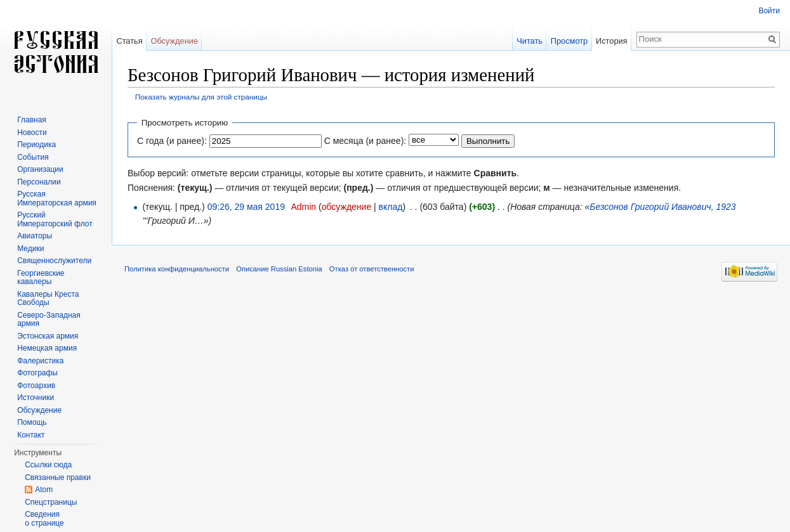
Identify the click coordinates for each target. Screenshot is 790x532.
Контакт (31, 435)
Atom (44, 490)
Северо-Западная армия (49, 320)
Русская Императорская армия (57, 198)
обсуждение (346, 207)
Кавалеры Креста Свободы (48, 299)
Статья (129, 41)
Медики (30, 249)
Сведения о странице (44, 519)
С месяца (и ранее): (365, 141)
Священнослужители (54, 261)
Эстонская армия (48, 336)
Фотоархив (36, 386)
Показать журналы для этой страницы (201, 97)
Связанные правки (58, 477)
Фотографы (37, 373)
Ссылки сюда (48, 465)
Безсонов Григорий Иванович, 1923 (662, 207)
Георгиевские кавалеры (41, 278)
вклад (391, 207)
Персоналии (39, 182)
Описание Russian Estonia (279, 269)
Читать (530, 41)
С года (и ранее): (172, 141)
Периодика (36, 145)
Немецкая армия (47, 348)
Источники (36, 398)
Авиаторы (35, 236)
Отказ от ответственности (372, 269)
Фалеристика (40, 361)
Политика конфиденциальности (177, 269)
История (612, 41)
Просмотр (569, 41)
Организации (40, 169)
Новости (32, 133)
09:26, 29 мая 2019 (246, 207)
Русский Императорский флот (55, 219)
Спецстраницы (51, 502)
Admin (303, 207)
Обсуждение (174, 41)
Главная (32, 120)
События (33, 157)
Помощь (32, 422)
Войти (769, 11)
